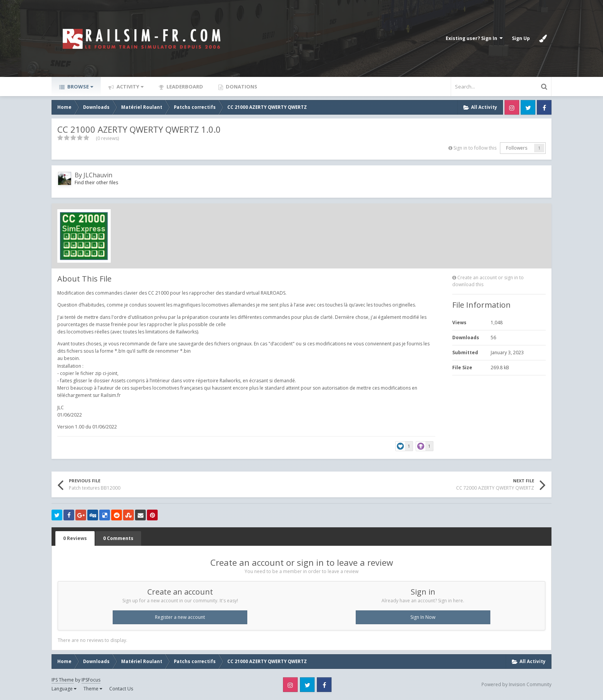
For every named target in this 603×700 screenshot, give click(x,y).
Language (64, 689)
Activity (129, 87)
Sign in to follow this (475, 148)
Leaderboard (184, 87)
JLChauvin (98, 175)
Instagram (512, 107)
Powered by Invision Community (516, 684)
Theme (93, 689)
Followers (517, 148)
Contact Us (121, 689)
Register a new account (180, 617)
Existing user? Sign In (474, 38)
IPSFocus (91, 680)
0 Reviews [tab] (75, 538)
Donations (241, 87)
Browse (80, 87)
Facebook (544, 107)
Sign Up (521, 38)
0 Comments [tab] (118, 538)
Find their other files (96, 182)
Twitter (528, 107)
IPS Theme (63, 680)
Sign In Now (423, 617)
